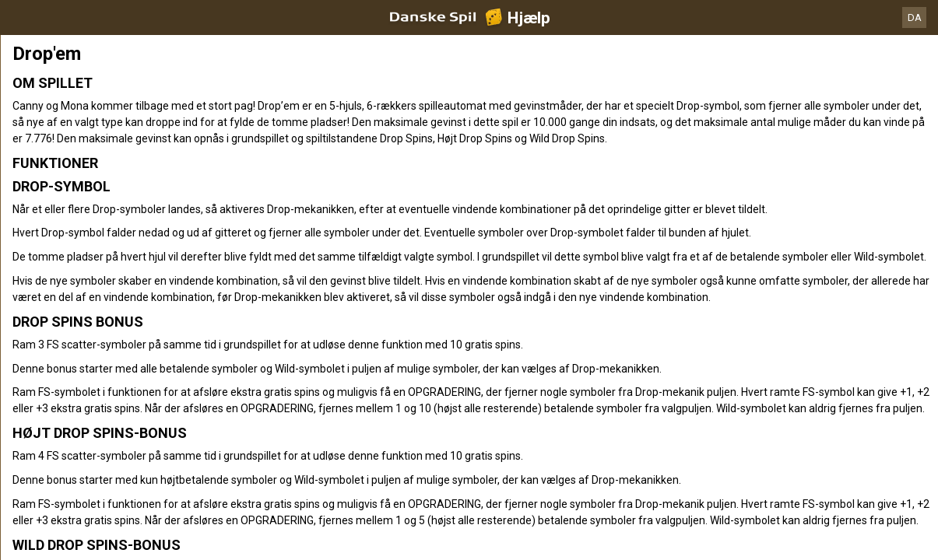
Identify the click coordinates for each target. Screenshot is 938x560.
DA (915, 17)
